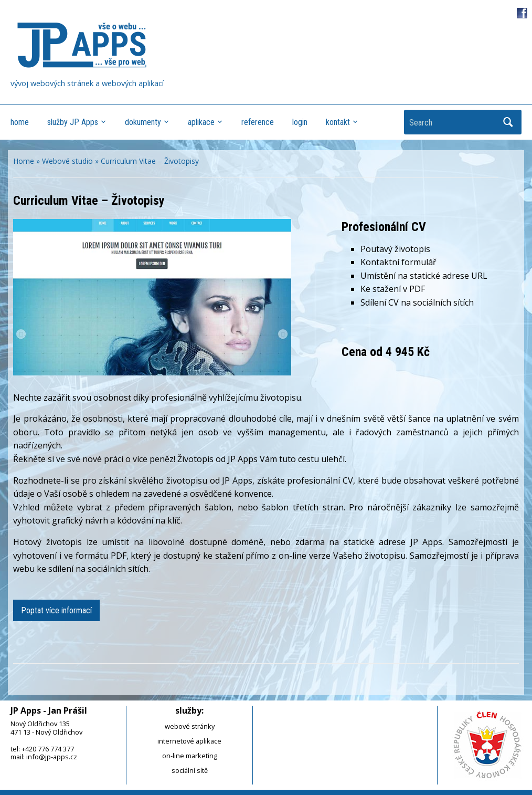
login (300, 122)
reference (258, 122)
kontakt (338, 122)
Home (24, 161)
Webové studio (67, 161)
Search (508, 122)
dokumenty (143, 122)
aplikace (201, 122)
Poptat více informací (56, 610)
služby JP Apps (73, 122)
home (20, 122)
